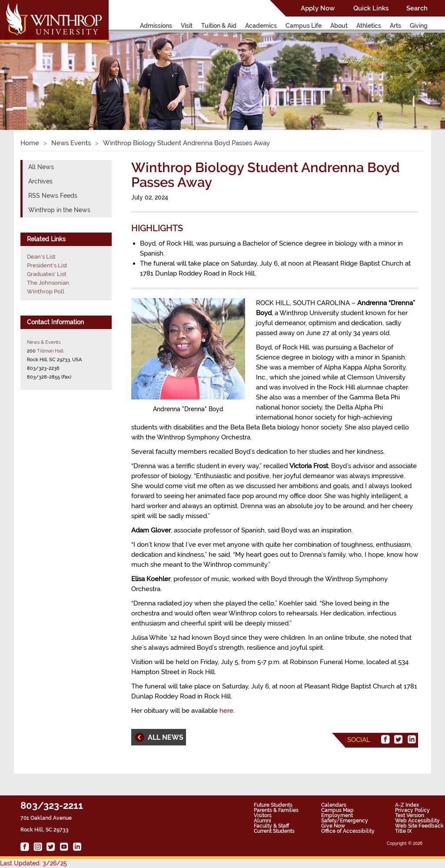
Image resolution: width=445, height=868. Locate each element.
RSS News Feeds (53, 196)
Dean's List (41, 257)
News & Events (44, 342)
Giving (419, 26)
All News (41, 167)
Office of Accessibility (348, 831)
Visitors (263, 815)
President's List (47, 265)
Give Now (333, 826)
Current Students (274, 831)
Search (417, 8)
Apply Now (318, 8)
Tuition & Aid (219, 26)
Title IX (403, 831)
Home (30, 143)
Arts (395, 26)
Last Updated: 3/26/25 (33, 863)
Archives (40, 181)
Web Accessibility (417, 821)
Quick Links (371, 8)
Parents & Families (276, 810)
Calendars (334, 805)
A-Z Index (407, 805)
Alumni (262, 821)
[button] (33, 72)
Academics (261, 26)
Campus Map (337, 810)
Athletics (369, 26)
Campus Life (304, 26)
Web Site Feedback (419, 826)
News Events (71, 143)
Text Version (410, 815)
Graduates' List (47, 274)
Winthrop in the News (59, 210)
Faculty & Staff (271, 826)
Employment (337, 815)
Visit (187, 26)
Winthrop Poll (46, 291)
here (226, 711)
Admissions (156, 26)
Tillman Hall (50, 351)
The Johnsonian (48, 283)
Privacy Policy (412, 810)
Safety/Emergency (345, 821)
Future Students (273, 805)
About (339, 26)
